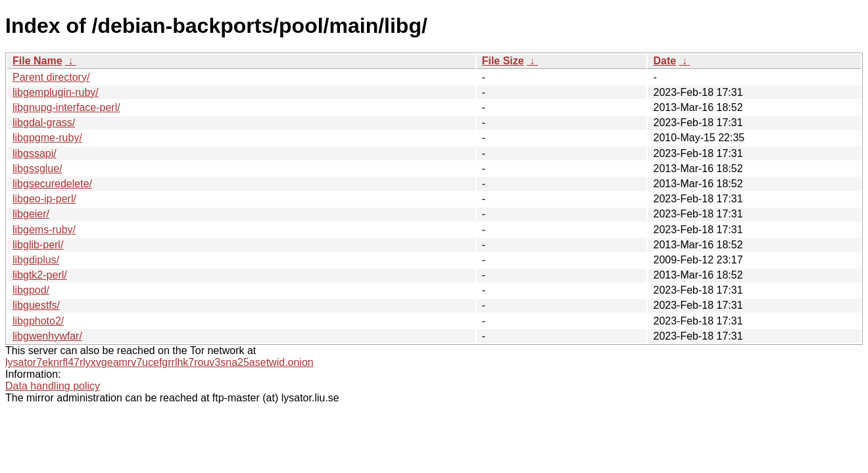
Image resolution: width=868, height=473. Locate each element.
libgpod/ (31, 290)
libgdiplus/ (36, 260)
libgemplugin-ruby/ (56, 92)
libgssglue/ (37, 169)
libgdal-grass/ (44, 123)
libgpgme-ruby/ (47, 138)
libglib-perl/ (38, 245)
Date (664, 61)
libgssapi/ (35, 153)
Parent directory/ (51, 77)
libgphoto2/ (38, 321)
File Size (503, 61)
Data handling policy (53, 386)
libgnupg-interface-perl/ (66, 107)
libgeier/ (31, 214)
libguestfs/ (36, 305)
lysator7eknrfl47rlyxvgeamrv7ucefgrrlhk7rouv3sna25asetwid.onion (159, 362)
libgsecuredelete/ (52, 184)
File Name (37, 61)
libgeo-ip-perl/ (44, 199)
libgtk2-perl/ (40, 275)
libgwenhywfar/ (47, 336)
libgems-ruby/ (44, 230)
